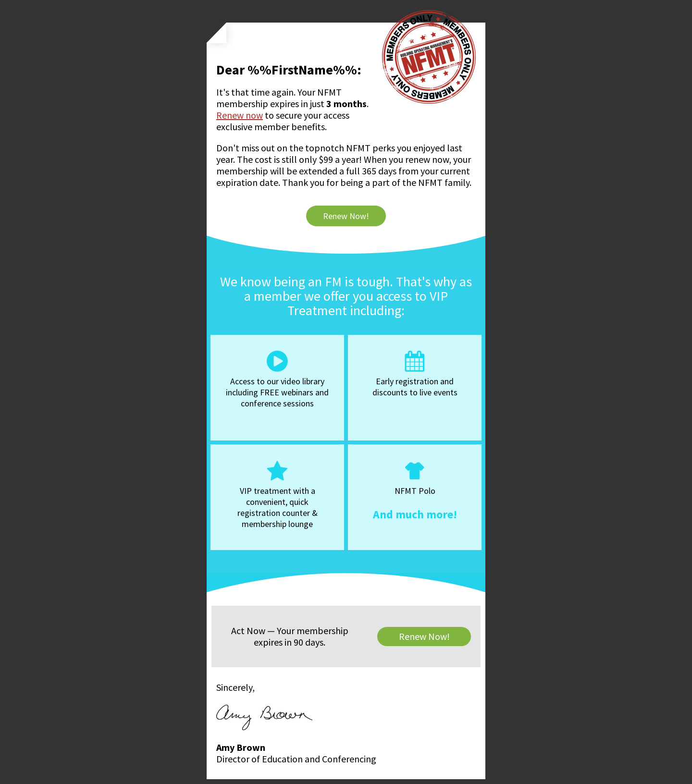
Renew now (240, 115)
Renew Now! (346, 216)
